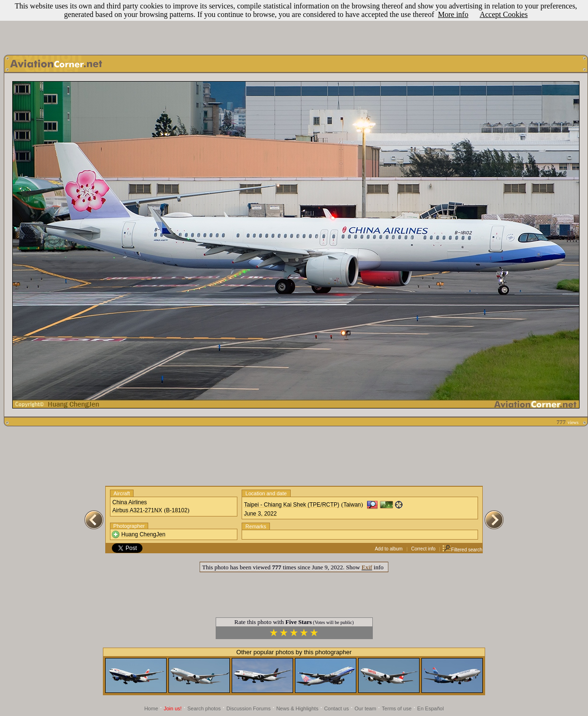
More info (453, 14)
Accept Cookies (504, 14)
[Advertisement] (294, 25)
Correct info (423, 549)
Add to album (389, 549)
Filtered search (462, 550)
